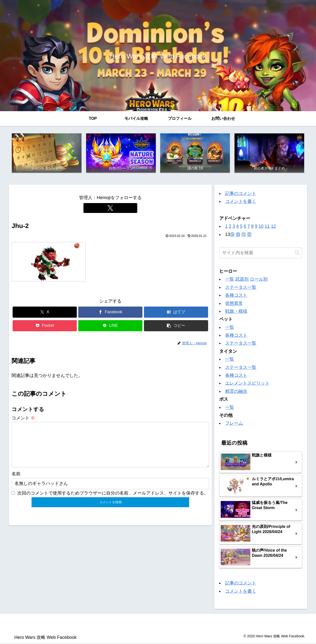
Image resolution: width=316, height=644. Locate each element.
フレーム (234, 424)
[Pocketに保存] (45, 326)
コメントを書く (241, 202)
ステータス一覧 (241, 288)
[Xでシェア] (45, 313)
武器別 (242, 280)
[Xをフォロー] (110, 208)
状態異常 (234, 304)
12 (273, 227)
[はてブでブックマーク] (176, 313)
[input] (261, 253)
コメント (23, 418)
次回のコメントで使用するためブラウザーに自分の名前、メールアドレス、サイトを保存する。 (113, 501)
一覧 (230, 280)
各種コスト (236, 296)
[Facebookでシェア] (110, 313)
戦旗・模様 (236, 312)
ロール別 (259, 280)
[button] (176, 326)
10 (261, 227)
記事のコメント (241, 194)
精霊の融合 (236, 392)
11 (267, 227)
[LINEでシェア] (110, 326)
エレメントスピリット (247, 384)
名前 (16, 482)
